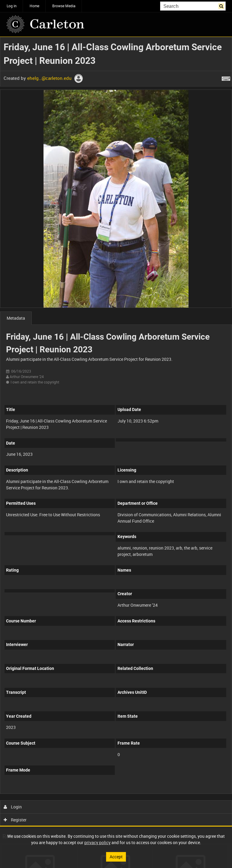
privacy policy (97, 842)
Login (13, 807)
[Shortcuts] (226, 77)
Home (34, 6)
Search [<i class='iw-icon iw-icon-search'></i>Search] (222, 5)
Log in (12, 6)
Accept (116, 857)
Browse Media (64, 6)
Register (15, 820)
